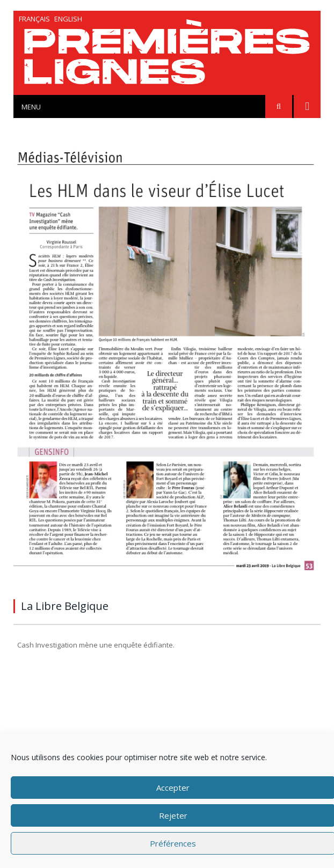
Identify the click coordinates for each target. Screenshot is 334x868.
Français (34, 19)
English (68, 19)
